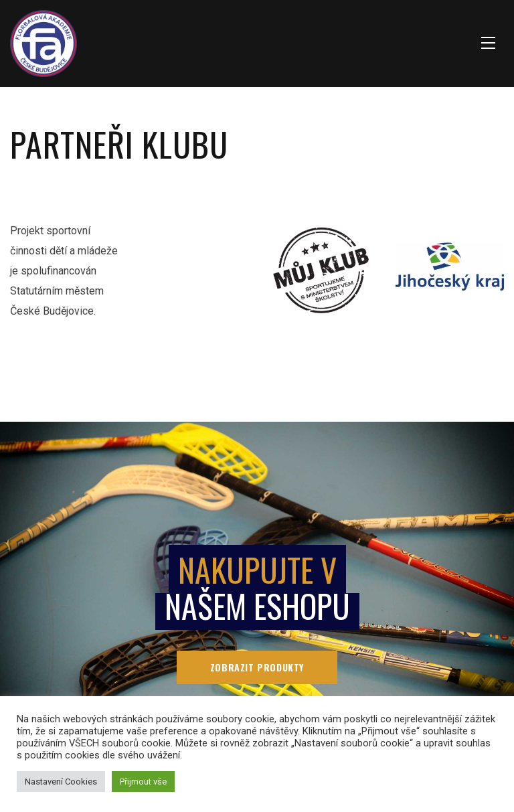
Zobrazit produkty (257, 667)
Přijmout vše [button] (143, 782)
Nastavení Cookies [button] (61, 782)
